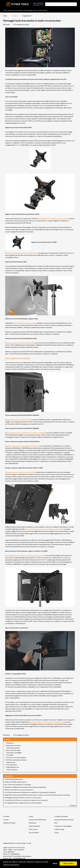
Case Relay (10, 755)
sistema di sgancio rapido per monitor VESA (20, 472)
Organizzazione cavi (12, 767)
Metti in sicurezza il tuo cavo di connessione (19, 790)
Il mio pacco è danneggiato (63, 826)
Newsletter (32, 823)
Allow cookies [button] (68, 864)
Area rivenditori (34, 833)
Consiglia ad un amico (21, 24)
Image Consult (26, 843)
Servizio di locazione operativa (64, 820)
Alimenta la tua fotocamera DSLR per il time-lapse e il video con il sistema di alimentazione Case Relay (37, 795)
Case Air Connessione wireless (16, 757)
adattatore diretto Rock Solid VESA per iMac (20, 343)
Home (5, 11)
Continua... (73, 805)
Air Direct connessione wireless (16, 760)
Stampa (6, 24)
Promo (45, 11)
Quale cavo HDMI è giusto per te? (16, 782)
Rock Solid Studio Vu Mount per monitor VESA (53, 219)
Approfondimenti (28, 11)
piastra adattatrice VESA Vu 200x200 (19, 420)
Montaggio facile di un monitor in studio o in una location (23, 798)
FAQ (56, 823)
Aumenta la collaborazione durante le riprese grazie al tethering (25, 787)
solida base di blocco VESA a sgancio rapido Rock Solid (47, 722)
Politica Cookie (59, 829)
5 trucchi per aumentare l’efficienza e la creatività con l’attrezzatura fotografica (30, 792)
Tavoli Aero (10, 743)
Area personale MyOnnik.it (37, 820)
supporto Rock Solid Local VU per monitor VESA (22, 253)
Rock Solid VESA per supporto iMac (25, 323)
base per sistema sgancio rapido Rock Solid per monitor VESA (45, 529)
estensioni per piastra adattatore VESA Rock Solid (23, 446)
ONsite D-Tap (11, 762)
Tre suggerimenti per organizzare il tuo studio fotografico (23, 803)
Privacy (57, 833)
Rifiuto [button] (55, 864)
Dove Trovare (33, 829)
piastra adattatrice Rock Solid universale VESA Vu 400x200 (26, 433)
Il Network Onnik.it (9, 823)
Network (40, 11)
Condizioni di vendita (61, 816)
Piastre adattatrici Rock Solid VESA (18, 358)
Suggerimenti (27, 16)
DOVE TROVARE (19, 11)
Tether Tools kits (12, 770)
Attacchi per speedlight (14, 753)
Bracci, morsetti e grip (13, 750)
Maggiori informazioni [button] (11, 865)
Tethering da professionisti (14, 779)
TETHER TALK (11, 11)
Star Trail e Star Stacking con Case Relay (18, 785)
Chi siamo (6, 816)
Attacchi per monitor (13, 748)
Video (35, 11)
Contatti (6, 820)
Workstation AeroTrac (13, 745)
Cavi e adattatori (12, 765)
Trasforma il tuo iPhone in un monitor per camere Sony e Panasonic (26, 800)
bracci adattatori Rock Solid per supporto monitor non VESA (25, 555)
